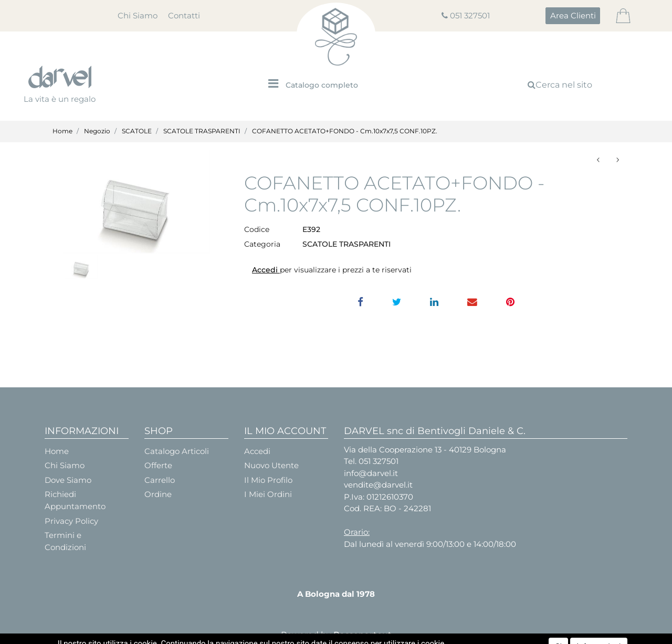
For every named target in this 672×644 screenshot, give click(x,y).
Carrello (160, 480)
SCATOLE (137, 131)
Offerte (158, 465)
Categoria (262, 244)
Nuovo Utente (271, 465)
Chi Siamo (138, 15)
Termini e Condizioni (65, 541)
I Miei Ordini (268, 494)
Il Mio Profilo (268, 480)
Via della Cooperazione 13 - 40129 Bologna (425, 450)
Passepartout (363, 635)
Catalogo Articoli (177, 451)
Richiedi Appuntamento (75, 500)
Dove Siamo (68, 480)
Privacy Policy (71, 521)
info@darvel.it (371, 473)
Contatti (184, 15)
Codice (257, 229)
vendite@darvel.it (378, 485)
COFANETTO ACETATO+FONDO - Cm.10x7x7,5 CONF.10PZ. (345, 131)
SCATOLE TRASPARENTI (202, 131)
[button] (573, 16)
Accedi (266, 270)
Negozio (97, 131)
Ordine (158, 494)
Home (62, 131)
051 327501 (470, 15)
